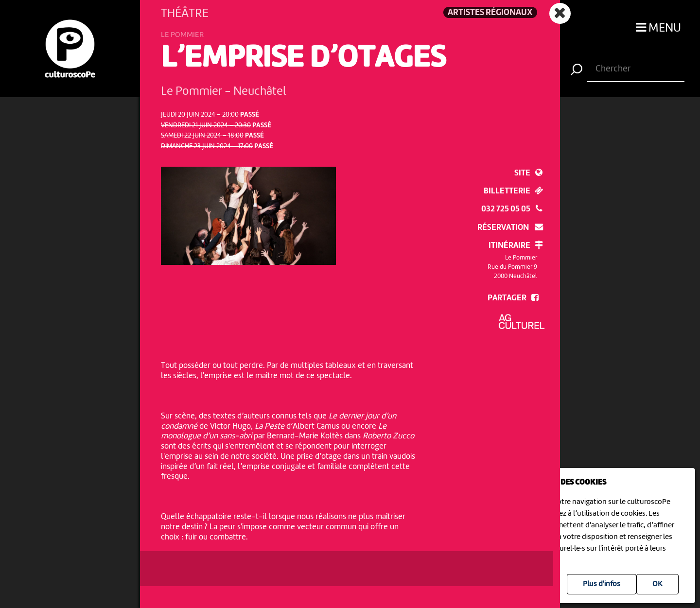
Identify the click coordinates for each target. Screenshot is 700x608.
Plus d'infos (602, 584)
